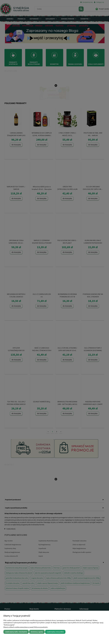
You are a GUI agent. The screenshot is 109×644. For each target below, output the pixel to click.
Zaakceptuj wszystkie (55, 632)
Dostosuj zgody (37, 632)
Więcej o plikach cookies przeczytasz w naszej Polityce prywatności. (26, 627)
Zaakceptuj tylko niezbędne (16, 632)
